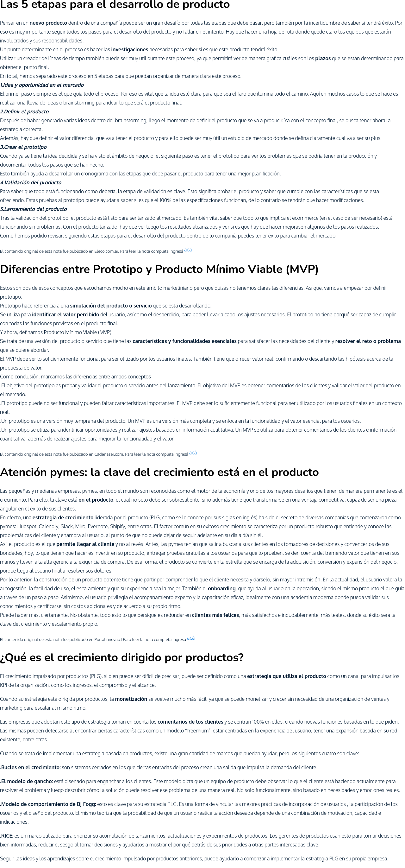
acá (188, 250)
